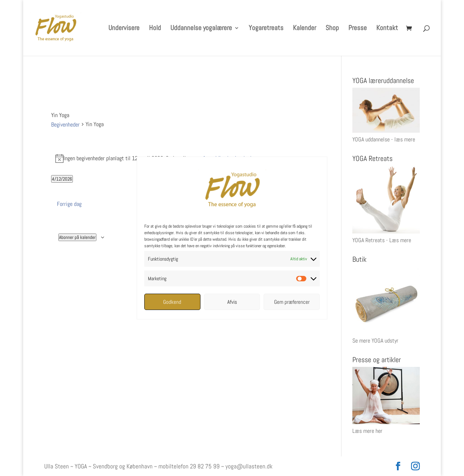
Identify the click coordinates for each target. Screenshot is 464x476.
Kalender (304, 29)
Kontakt (387, 29)
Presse (358, 29)
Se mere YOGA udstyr (375, 341)
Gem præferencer (292, 302)
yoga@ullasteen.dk (249, 466)
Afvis (232, 302)
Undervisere (124, 29)
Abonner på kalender (77, 237)
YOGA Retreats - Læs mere (382, 240)
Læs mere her (367, 431)
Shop (332, 29)
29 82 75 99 (205, 466)
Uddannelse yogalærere (201, 29)
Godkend (172, 302)
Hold (155, 29)
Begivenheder (65, 125)
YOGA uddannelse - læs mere (384, 139)
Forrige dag (69, 204)
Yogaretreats (266, 29)
